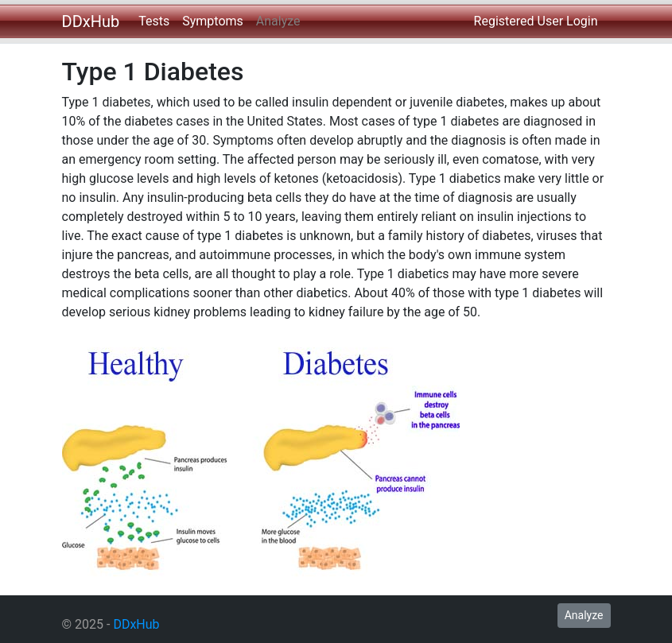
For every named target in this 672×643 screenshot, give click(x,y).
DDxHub (91, 21)
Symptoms (213, 21)
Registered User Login (536, 21)
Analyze (278, 21)
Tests (154, 21)
